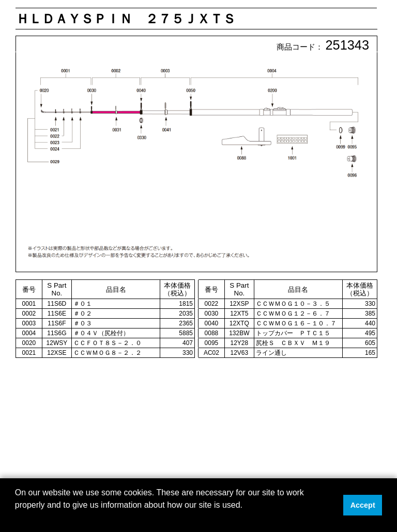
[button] (17, 519)
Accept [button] (363, 505)
